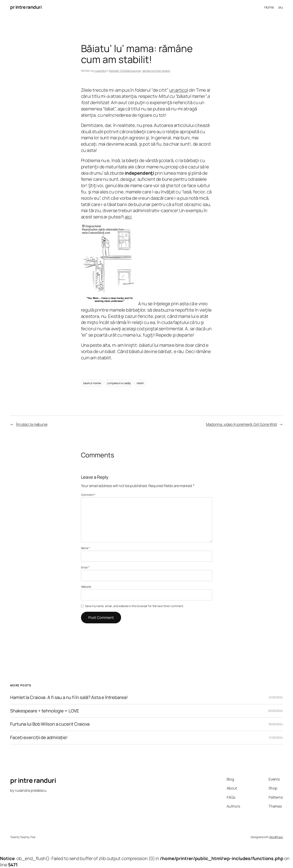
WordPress (276, 837)
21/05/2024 (276, 697)
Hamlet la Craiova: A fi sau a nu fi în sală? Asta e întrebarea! (69, 697)
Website (86, 587)
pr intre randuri (26, 7)
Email (85, 567)
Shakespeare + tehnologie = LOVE (45, 711)
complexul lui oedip (119, 383)
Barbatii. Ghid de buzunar (125, 71)
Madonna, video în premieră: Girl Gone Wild (241, 424)
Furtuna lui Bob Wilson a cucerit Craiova (50, 724)
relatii (140, 383)
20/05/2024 (275, 711)
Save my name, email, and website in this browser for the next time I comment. (134, 606)
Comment (88, 495)
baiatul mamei (92, 383)
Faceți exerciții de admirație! (39, 738)
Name (86, 548)
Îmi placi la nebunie (32, 424)
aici (128, 217)
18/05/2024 (276, 724)
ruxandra (100, 71)
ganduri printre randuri (156, 71)
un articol (179, 90)
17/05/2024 (276, 738)
